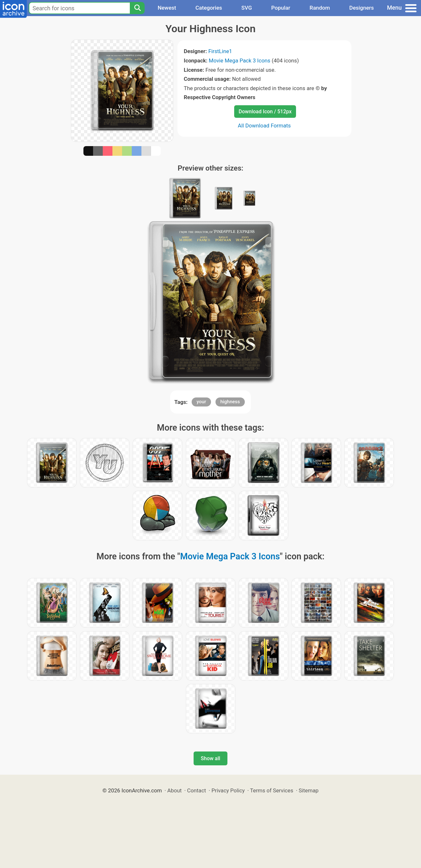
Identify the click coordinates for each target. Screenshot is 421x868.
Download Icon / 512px (265, 112)
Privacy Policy (228, 790)
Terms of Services (272, 790)
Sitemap (309, 790)
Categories (209, 8)
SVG (247, 8)
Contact (197, 790)
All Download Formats (264, 126)
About (174, 790)
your (201, 402)
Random (320, 8)
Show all (210, 758)
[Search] (137, 8)
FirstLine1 (220, 51)
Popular (281, 8)
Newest (167, 8)
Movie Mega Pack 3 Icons (239, 61)
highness (230, 402)
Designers (361, 8)
